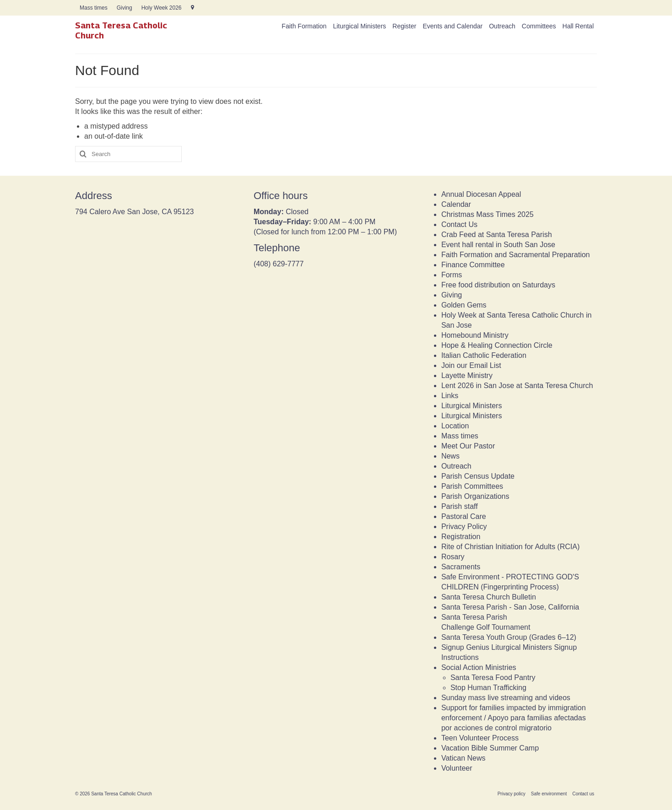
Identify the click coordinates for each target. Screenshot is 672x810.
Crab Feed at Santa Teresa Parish (497, 235)
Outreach (456, 466)
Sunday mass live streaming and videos (506, 698)
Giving (452, 295)
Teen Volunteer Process (480, 738)
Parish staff (460, 506)
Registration (461, 537)
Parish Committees (472, 486)
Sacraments (461, 567)
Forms (452, 275)
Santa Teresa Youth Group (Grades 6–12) (509, 637)
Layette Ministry (467, 375)
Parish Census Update (478, 476)
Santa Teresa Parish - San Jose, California (510, 607)
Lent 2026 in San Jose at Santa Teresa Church (517, 386)
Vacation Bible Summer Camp (490, 748)
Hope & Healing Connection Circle (497, 345)
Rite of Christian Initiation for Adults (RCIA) (510, 547)
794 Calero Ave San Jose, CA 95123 (134, 212)
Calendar (456, 204)
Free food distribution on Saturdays (498, 285)
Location (455, 426)
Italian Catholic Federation (484, 355)
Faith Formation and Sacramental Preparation (516, 255)
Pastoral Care (464, 516)
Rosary (453, 557)
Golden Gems (464, 305)
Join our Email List (471, 365)
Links (450, 396)
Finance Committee (473, 265)
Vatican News (463, 758)
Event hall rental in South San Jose (498, 245)
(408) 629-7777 (279, 264)
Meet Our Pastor (468, 446)
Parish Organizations (475, 496)
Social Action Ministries (479, 667)
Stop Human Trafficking (488, 688)
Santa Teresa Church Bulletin (489, 597)
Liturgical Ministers (471, 406)
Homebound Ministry (475, 335)
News (450, 456)
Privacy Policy (464, 526)
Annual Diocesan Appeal (481, 194)
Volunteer (457, 768)
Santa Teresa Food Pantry (493, 678)
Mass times (460, 436)
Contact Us (459, 224)
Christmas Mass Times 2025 (488, 214)
